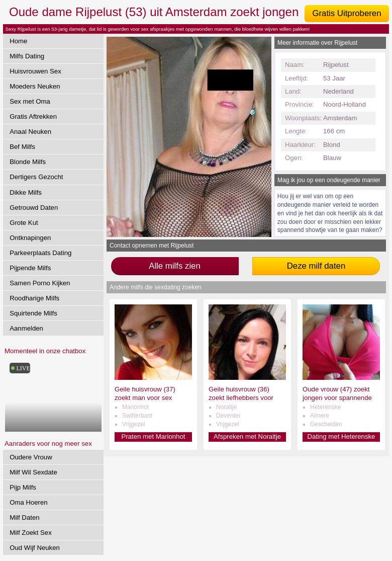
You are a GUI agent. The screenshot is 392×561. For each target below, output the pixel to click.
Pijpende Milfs (30, 268)
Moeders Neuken (35, 86)
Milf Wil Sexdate (33, 472)
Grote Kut (24, 223)
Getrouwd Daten (34, 208)
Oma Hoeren (29, 502)
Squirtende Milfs (33, 313)
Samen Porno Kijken (40, 283)
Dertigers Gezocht (36, 177)
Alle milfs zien (175, 266)
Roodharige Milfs (34, 298)
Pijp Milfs (23, 487)
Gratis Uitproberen (347, 13)
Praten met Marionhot (154, 436)
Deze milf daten (316, 266)
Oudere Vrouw (31, 457)
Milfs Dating (27, 56)
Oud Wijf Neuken (35, 548)
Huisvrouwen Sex (35, 71)
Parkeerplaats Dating (40, 253)
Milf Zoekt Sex (31, 533)
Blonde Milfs (28, 162)
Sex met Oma (30, 101)
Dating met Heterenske (341, 436)
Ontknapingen (30, 238)
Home (18, 41)
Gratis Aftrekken (33, 116)
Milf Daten (24, 517)
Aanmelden (26, 328)
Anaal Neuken (30, 132)
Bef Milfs (22, 147)
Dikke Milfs (26, 192)
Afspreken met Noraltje (247, 436)
